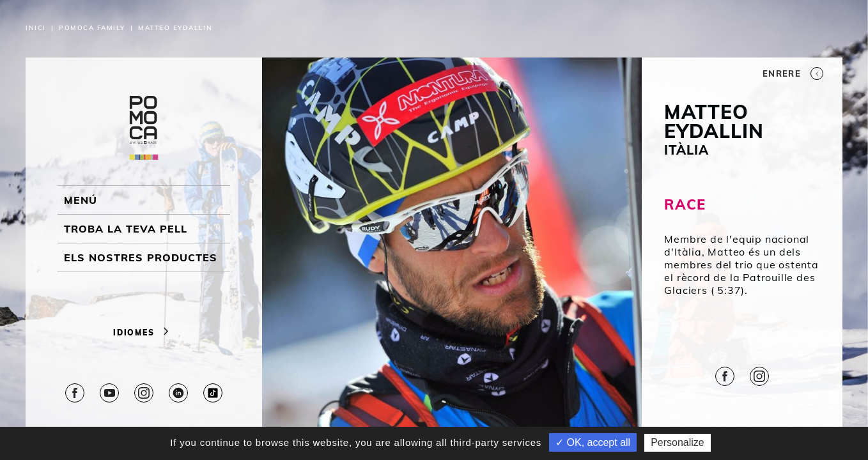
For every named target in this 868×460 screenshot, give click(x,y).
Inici (36, 28)
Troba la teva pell (126, 229)
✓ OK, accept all (593, 442)
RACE (685, 204)
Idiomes (144, 333)
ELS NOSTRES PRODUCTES (141, 257)
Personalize (678, 442)
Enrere (793, 73)
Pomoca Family (92, 28)
